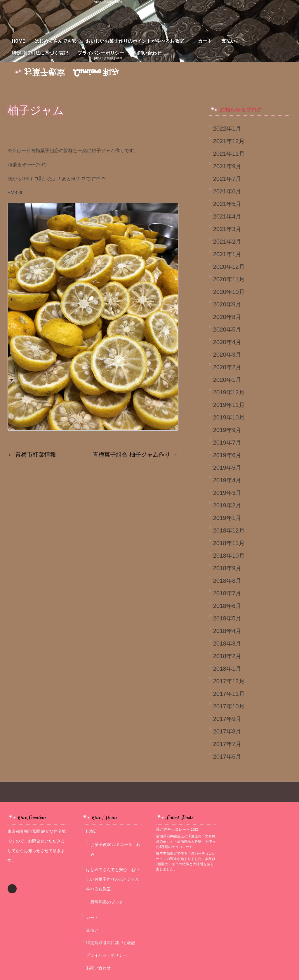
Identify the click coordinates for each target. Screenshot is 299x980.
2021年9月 (227, 166)
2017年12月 (229, 681)
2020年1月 (227, 380)
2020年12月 (229, 267)
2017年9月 (227, 719)
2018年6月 (227, 606)
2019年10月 (229, 417)
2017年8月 (227, 731)
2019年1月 (227, 518)
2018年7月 (227, 593)
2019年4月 (227, 480)
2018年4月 (227, 631)
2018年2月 (227, 656)
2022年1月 (227, 128)
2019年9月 (227, 430)
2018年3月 (227, 643)
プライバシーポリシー (101, 53)
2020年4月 (227, 342)
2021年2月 (227, 241)
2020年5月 (227, 329)
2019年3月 (227, 493)
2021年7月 (227, 179)
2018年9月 (227, 568)
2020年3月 (227, 354)
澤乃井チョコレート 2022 (177, 829)
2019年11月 (229, 405)
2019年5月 (227, 468)
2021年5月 (227, 204)
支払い (228, 41)
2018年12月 (229, 530)
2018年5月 (227, 618)
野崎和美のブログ (107, 902)
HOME (19, 41)
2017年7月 (227, 744)
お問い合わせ (147, 53)
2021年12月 (229, 141)
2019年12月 (229, 392)
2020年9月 (227, 304)
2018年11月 (229, 543)
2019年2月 (227, 505)
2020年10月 (229, 292)
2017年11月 (229, 694)
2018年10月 (229, 555)
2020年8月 (227, 317)
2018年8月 (227, 581)
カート (205, 41)
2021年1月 (227, 254)
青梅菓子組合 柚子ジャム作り (135, 454)
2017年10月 (229, 706)
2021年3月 (227, 229)
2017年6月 (227, 756)
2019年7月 (227, 442)
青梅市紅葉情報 (32, 454)
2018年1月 (227, 668)
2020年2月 (227, 367)
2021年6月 (227, 191)
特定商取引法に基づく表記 (40, 53)
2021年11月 (229, 153)
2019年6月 (227, 455)
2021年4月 (227, 216)
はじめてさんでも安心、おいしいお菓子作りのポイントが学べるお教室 (112, 41)
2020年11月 (229, 279)
